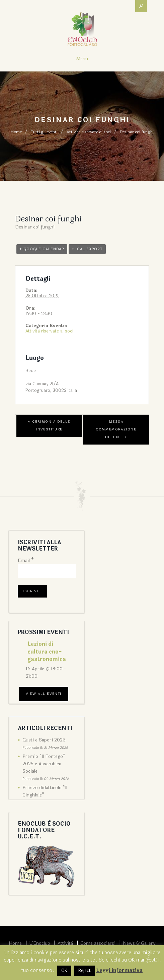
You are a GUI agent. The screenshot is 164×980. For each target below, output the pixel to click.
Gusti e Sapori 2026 (44, 740)
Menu (82, 59)
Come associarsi (98, 943)
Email (26, 560)
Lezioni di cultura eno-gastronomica (47, 652)
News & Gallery (139, 943)
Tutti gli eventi (44, 132)
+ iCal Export (87, 249)
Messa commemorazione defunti (116, 429)
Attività (65, 943)
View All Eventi (44, 694)
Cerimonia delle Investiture (49, 426)
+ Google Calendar (42, 249)
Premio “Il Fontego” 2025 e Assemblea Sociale (44, 764)
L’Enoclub (40, 943)
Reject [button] (85, 971)
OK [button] (64, 971)
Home (16, 132)
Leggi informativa (119, 970)
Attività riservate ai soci (89, 132)
